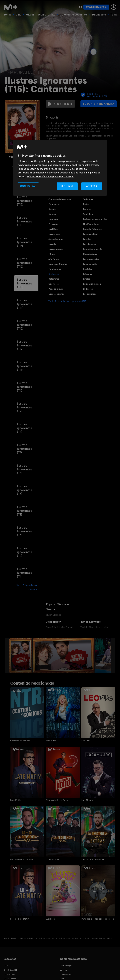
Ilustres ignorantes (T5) (25, 490)
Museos (52, 214)
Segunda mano (56, 239)
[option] (21, 656)
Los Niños (53, 229)
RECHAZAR (67, 186)
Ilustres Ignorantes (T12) (25, 345)
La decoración (90, 264)
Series (7, 14)
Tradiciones (89, 214)
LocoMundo (87, 800)
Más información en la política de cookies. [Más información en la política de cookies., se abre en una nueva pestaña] (50, 177)
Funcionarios (55, 269)
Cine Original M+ (11, 970)
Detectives (54, 279)
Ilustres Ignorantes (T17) (25, 242)
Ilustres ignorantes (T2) (25, 552)
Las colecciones (56, 294)
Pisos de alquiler (56, 289)
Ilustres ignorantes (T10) (25, 387)
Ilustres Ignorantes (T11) (25, 366)
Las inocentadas (91, 259)
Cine (18, 14)
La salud (87, 239)
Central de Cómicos (20, 741)
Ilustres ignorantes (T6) (25, 469)
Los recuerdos (55, 249)
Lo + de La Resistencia (21, 859)
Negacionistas (90, 254)
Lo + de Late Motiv (19, 919)
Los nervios (54, 234)
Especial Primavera (93, 229)
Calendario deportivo (73, 14)
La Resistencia (53, 859)
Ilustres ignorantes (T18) (25, 221)
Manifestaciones (91, 224)
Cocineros (54, 284)
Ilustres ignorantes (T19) (25, 201)
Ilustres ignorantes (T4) (25, 511)
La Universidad (90, 234)
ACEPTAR (92, 186)
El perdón (53, 224)
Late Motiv (15, 800)
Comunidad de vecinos (60, 199)
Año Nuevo (54, 259)
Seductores (89, 199)
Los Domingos (66, 965)
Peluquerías (54, 204)
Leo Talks (86, 741)
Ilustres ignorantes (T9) (25, 407)
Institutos (88, 269)
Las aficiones (89, 244)
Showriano (51, 741)
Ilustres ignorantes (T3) (25, 531)
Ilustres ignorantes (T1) (25, 573)
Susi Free (50, 919)
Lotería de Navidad (58, 264)
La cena (63, 970)
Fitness (52, 254)
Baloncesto (99, 14)
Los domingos (90, 294)
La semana (54, 219)
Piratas (87, 279)
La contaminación (92, 284)
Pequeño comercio (92, 249)
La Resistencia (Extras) (93, 859)
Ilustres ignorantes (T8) (25, 428)
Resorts (52, 209)
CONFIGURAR (28, 186)
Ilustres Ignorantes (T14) (25, 304)
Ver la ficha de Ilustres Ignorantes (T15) (67, 301)
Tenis (114, 14)
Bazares (87, 209)
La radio (52, 244)
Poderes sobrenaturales (95, 219)
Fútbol (30, 14)
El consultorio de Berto (57, 800)
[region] (60, 168)
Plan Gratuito (47, 14)
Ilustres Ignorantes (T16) (25, 263)
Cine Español (9, 974)
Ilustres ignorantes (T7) (25, 449)
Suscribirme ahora (96, 7)
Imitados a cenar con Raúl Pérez (98, 919)
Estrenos (87, 274)
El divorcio (88, 289)
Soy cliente (60, 104)
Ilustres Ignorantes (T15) (25, 283)
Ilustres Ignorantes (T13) (25, 325)
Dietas (86, 204)
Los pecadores (66, 974)
